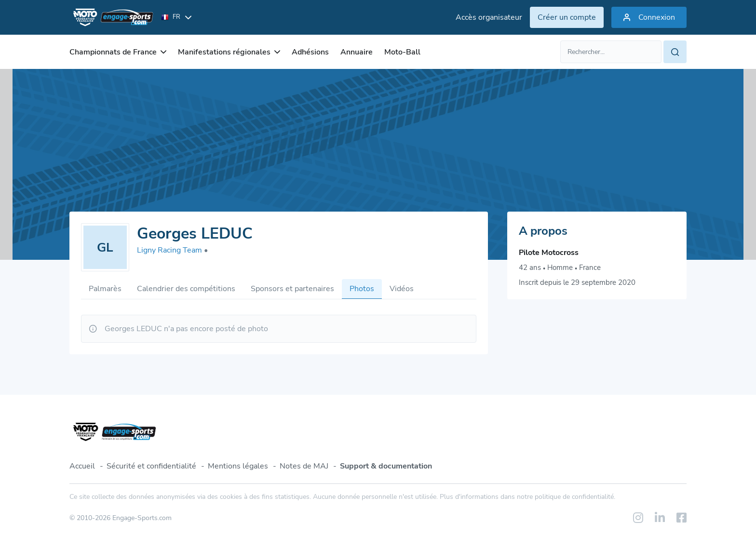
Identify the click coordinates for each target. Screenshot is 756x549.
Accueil (82, 466)
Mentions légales (238, 466)
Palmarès (105, 289)
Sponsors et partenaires (292, 289)
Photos (362, 289)
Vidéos (402, 289)
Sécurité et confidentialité (151, 466)
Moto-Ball (402, 52)
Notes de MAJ (304, 466)
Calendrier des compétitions (186, 289)
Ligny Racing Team (172, 250)
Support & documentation (386, 466)
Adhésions (310, 52)
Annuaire (357, 52)
